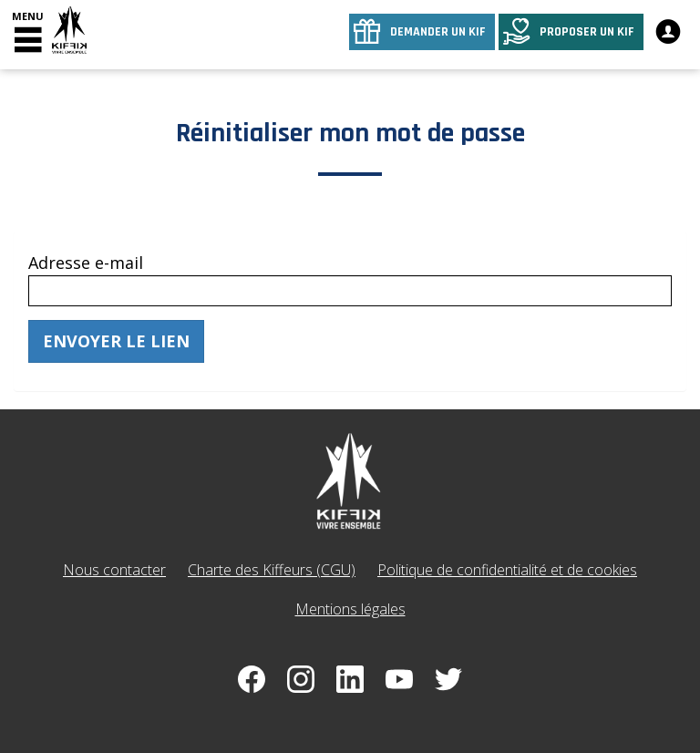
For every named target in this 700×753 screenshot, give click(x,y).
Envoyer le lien (116, 341)
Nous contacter (114, 570)
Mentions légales (350, 609)
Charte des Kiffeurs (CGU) (272, 570)
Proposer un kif (587, 32)
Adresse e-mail (86, 263)
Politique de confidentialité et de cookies (507, 570)
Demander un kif (438, 32)
